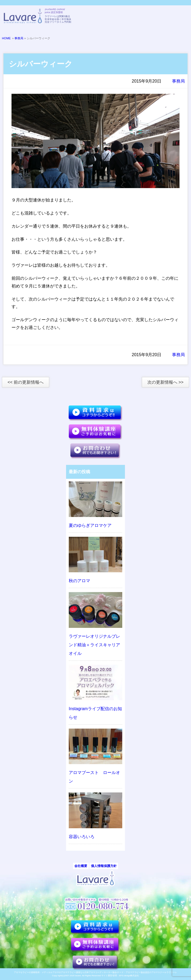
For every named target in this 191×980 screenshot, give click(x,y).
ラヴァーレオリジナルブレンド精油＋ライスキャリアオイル (94, 645)
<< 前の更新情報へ (26, 382)
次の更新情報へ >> (165, 382)
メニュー (181, 17)
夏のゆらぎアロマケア (90, 525)
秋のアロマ (79, 581)
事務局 (19, 38)
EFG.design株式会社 (129, 976)
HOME (6, 38)
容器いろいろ (82, 837)
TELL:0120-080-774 (154, 17)
